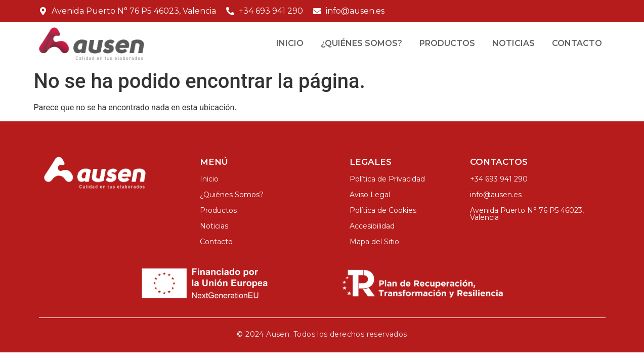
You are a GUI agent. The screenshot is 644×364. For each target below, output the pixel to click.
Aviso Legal (370, 195)
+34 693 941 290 (499, 179)
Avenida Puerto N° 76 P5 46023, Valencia (527, 214)
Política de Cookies (383, 210)
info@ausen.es (496, 195)
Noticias (513, 43)
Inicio (290, 43)
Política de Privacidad (387, 179)
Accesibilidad (372, 226)
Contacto (577, 43)
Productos (447, 43)
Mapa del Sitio (374, 242)
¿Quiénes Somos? (361, 43)
